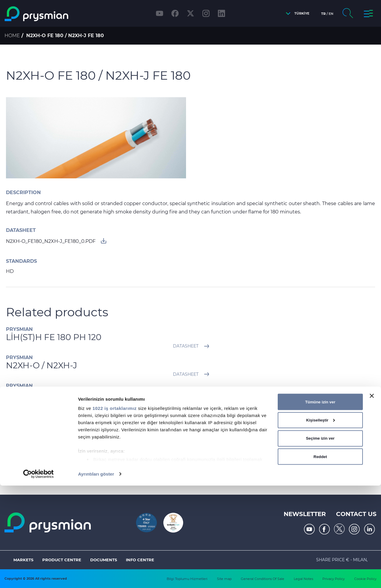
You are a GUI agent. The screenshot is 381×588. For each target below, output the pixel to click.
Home (12, 36)
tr (323, 14)
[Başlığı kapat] (372, 498)
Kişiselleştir (320, 522)
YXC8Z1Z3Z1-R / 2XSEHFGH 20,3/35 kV (84, 422)
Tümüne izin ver (320, 504)
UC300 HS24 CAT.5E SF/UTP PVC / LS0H (88, 450)
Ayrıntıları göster (96, 576)
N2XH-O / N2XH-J (42, 365)
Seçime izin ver (320, 541)
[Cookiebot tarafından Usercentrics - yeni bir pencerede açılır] (39, 576)
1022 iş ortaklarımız (115, 511)
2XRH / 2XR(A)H (38, 394)
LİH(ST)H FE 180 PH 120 (54, 337)
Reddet (320, 559)
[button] (296, 14)
